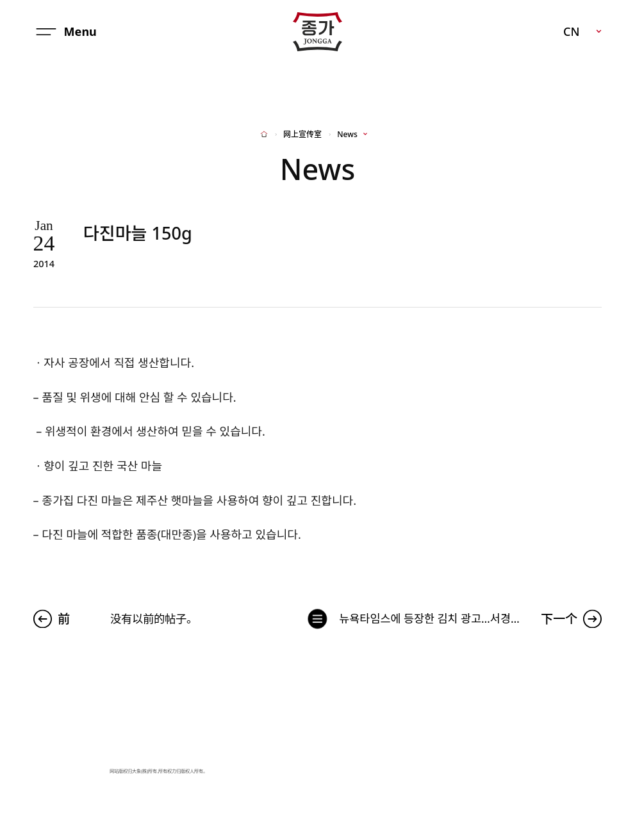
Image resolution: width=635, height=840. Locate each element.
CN (571, 31)
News (347, 135)
